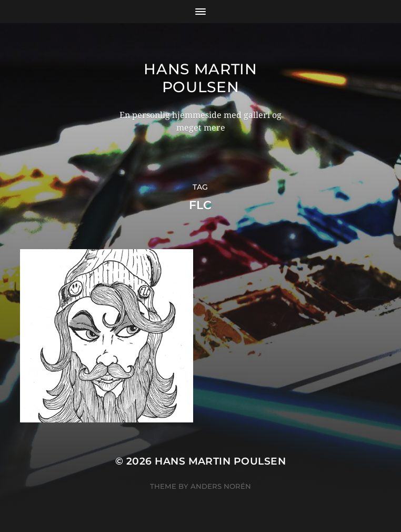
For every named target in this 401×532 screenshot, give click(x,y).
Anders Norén (221, 486)
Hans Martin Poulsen (200, 78)
